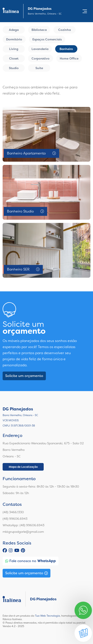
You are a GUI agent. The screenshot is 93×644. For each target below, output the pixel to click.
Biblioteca (39, 30)
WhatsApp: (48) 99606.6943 (23, 525)
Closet (14, 58)
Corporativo (41, 58)
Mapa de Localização (23, 467)
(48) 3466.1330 (13, 512)
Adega (14, 30)
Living (14, 49)
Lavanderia (40, 49)
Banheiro (66, 49)
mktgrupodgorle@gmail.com (23, 532)
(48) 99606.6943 (15, 519)
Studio (14, 68)
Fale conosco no (31, 561)
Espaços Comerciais (47, 39)
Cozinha (65, 30)
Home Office (69, 58)
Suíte (39, 68)
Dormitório (14, 39)
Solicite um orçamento (24, 376)
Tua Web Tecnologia (47, 616)
